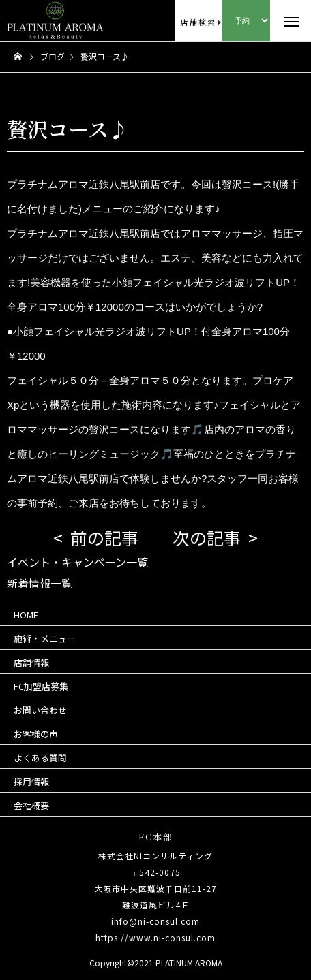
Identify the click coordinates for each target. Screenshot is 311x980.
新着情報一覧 (40, 583)
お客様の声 (36, 734)
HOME (26, 615)
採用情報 (31, 781)
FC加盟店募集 (41, 686)
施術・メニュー (45, 638)
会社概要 (31, 805)
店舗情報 (31, 662)
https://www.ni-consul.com (155, 937)
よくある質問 (40, 758)
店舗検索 (198, 22)
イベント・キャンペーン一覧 (77, 562)
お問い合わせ (40, 710)
